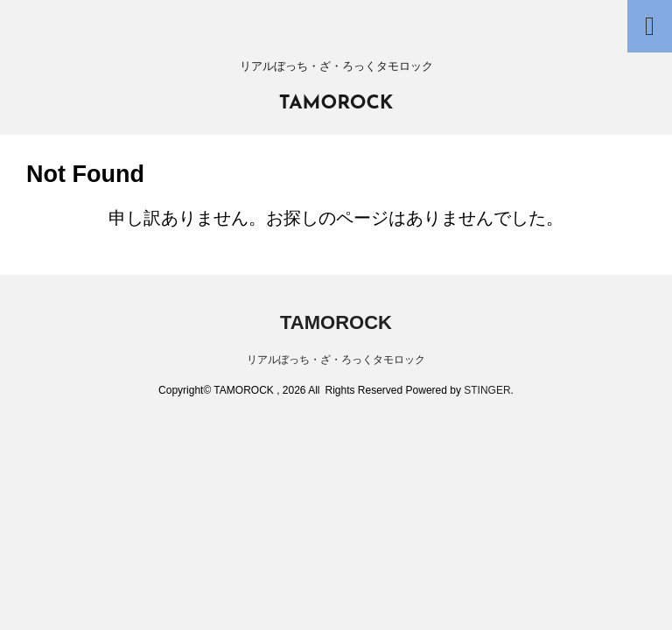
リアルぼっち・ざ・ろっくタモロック (336, 360)
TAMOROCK (336, 104)
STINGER (487, 390)
